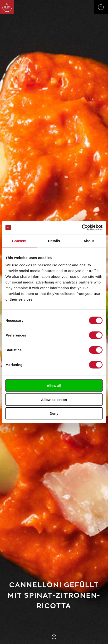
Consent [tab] (19, 241)
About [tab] (89, 241)
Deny (54, 413)
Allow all (54, 386)
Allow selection (54, 399)
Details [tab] (54, 241)
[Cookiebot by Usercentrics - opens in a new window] (82, 228)
